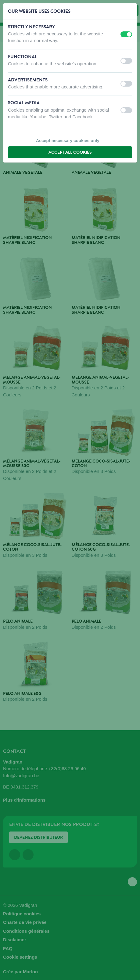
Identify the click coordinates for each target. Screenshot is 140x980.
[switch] (126, 34)
